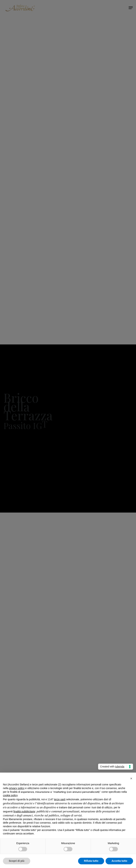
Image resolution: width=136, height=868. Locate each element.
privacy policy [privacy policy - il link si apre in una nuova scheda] (17, 788)
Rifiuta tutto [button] (91, 861)
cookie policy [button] (10, 795)
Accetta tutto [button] (119, 861)
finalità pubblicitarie (24, 811)
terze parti (60, 799)
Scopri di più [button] (17, 861)
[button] (131, 778)
